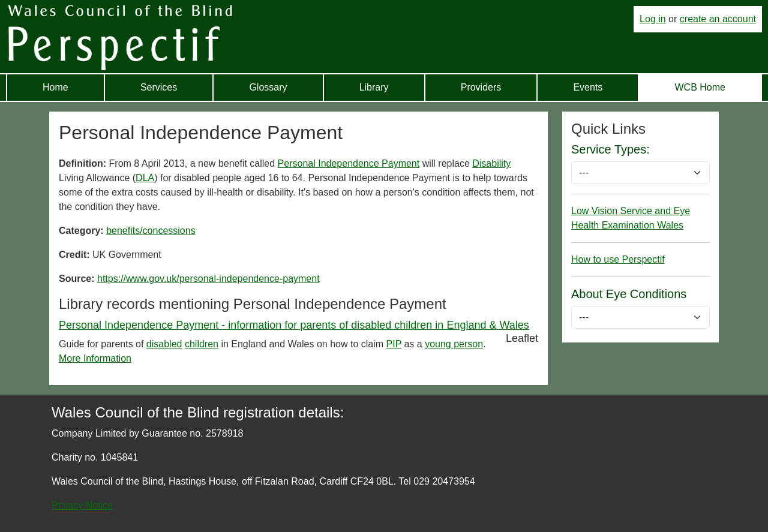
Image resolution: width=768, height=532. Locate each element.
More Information (95, 358)
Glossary (268, 87)
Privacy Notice (82, 505)
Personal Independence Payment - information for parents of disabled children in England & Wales (294, 325)
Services (159, 87)
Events (588, 87)
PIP (394, 344)
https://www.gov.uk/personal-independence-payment (208, 279)
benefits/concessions (151, 231)
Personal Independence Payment (349, 163)
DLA (145, 178)
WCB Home (700, 87)
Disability (491, 163)
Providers (481, 87)
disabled (164, 344)
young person (454, 344)
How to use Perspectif (618, 259)
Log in (653, 19)
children (202, 344)
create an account (718, 19)
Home (55, 87)
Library (374, 87)
